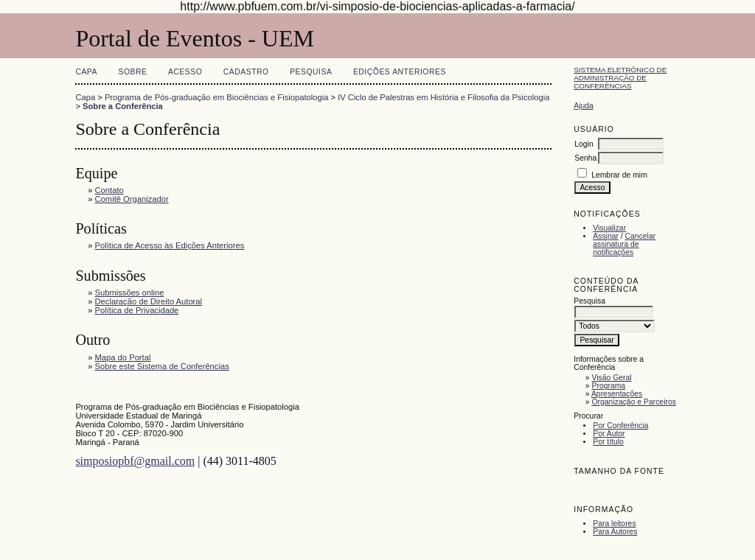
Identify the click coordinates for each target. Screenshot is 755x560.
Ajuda (584, 106)
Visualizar (609, 228)
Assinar (606, 236)
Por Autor (609, 434)
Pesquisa (311, 72)
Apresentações (617, 394)
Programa (609, 386)
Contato (109, 190)
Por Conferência (620, 426)
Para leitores (614, 524)
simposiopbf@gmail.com (135, 461)
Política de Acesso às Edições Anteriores (170, 245)
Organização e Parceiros (634, 402)
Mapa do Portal (123, 357)
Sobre (132, 72)
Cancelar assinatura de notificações (624, 244)
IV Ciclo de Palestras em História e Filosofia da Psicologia (443, 97)
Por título (608, 442)
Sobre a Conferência (123, 106)
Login (584, 144)
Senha (585, 158)
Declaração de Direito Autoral (149, 301)
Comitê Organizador (132, 199)
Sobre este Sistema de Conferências (162, 366)
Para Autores (615, 532)
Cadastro (246, 72)
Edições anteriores (400, 72)
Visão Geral (612, 378)
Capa (86, 72)
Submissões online (130, 293)
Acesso (185, 72)
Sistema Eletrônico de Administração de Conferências (620, 78)
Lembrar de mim (619, 175)
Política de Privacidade (137, 310)
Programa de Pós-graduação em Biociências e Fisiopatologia (216, 97)
